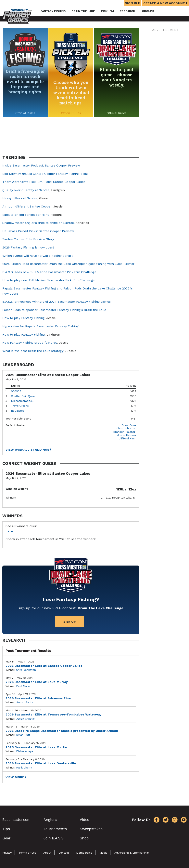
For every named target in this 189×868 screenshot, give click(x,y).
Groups (148, 11)
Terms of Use (27, 853)
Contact (64, 853)
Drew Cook (129, 425)
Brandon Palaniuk (125, 432)
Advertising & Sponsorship (132, 853)
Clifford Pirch (127, 438)
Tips (6, 829)
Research (127, 11)
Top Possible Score (18, 419)
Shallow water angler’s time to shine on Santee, (38, 223)
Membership (84, 853)
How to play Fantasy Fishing (24, 318)
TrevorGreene (20, 406)
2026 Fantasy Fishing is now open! (28, 247)
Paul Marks (23, 686)
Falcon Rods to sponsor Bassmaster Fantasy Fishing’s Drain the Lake (54, 310)
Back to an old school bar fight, (26, 215)
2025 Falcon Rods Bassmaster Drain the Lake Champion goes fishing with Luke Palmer (68, 264)
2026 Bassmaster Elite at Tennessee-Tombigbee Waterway (53, 714)
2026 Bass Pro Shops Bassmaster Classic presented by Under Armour (62, 731)
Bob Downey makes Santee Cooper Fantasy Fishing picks (45, 174)
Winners (11, 498)
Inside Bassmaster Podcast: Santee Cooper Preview (41, 165)
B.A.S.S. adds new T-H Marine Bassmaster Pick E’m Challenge (49, 272)
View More (15, 777)
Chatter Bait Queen (24, 396)
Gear (6, 838)
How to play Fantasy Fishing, (24, 334)
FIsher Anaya (25, 751)
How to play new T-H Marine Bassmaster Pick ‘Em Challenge (49, 280)
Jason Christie (25, 719)
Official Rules (25, 113)
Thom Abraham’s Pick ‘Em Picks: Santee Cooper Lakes (44, 182)
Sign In (133, 3)
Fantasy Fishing (53, 11)
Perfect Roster (15, 425)
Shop (84, 838)
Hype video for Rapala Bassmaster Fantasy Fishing (40, 326)
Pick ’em (107, 11)
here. (10, 531)
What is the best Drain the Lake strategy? (34, 351)
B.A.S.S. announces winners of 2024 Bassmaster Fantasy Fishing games (57, 302)
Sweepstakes (91, 829)
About (47, 853)
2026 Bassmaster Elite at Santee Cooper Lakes (44, 666)
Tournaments (55, 829)
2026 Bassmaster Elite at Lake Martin (36, 747)
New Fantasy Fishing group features (30, 343)
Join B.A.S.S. (54, 838)
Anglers (50, 820)
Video (84, 820)
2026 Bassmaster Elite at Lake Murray (37, 682)
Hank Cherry (24, 768)
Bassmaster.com (16, 820)
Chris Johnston (126, 428)
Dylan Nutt (23, 735)
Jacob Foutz (25, 702)
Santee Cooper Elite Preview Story (28, 239)
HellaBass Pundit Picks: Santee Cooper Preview (38, 231)
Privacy (7, 853)
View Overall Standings (27, 450)
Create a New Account (166, 3)
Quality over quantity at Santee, (26, 190)
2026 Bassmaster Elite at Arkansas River (39, 698)
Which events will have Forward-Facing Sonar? (38, 256)
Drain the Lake (83, 11)
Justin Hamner (127, 435)
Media (103, 853)
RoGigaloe (18, 411)
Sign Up (69, 622)
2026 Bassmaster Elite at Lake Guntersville (41, 763)
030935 (16, 391)
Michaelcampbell (22, 401)
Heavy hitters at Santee (20, 198)
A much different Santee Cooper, (27, 206)
